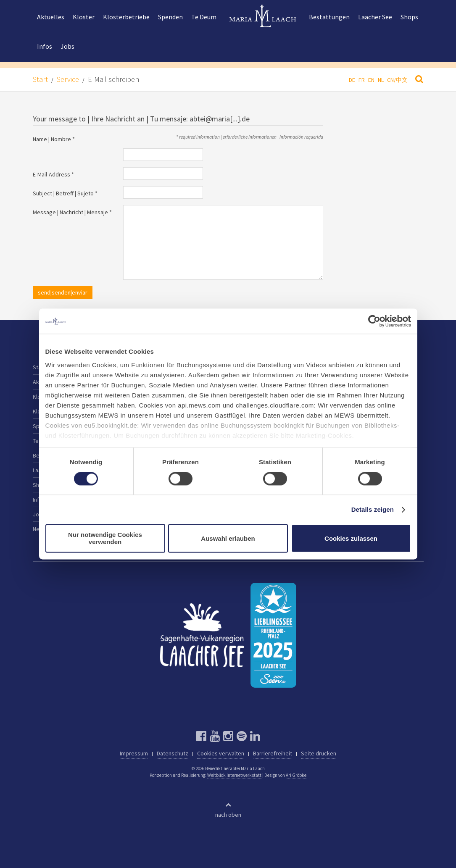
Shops (409, 17)
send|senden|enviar (63, 292)
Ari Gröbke (296, 775)
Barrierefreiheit (273, 753)
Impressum (134, 753)
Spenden (170, 17)
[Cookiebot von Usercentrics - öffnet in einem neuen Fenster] (374, 321)
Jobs (67, 46)
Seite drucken (319, 753)
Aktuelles (51, 17)
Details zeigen (373, 509)
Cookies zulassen (351, 538)
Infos (45, 46)
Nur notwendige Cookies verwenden (105, 539)
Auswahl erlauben (228, 538)
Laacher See (375, 17)
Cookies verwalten (221, 753)
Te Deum (204, 17)
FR (362, 80)
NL (381, 80)
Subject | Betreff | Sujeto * (65, 193)
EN (371, 80)
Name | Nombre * (54, 139)
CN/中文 (397, 80)
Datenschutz (173, 753)
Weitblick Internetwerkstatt (234, 775)
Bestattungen (329, 17)
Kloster (84, 17)
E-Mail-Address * (53, 174)
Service (68, 79)
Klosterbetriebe (126, 17)
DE (352, 80)
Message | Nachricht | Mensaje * (72, 212)
